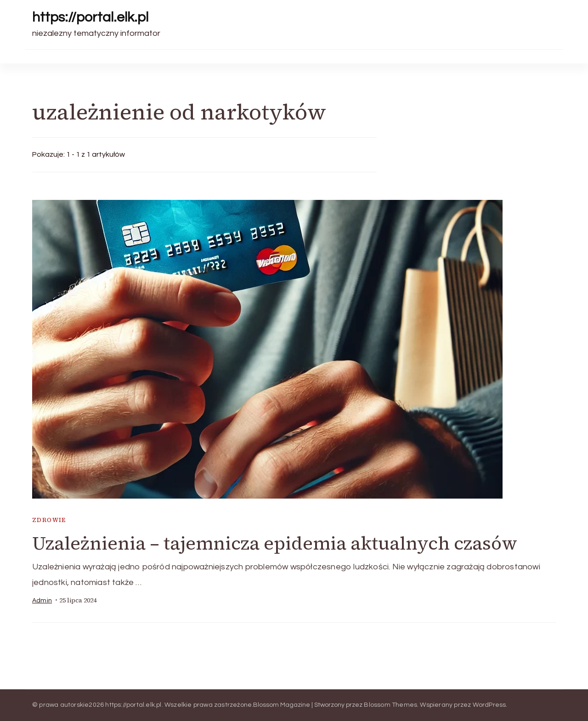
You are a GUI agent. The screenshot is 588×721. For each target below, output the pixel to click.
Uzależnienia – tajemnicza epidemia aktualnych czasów (275, 543)
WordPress (489, 705)
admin (42, 601)
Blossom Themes (390, 705)
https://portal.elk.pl (90, 17)
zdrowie (49, 520)
